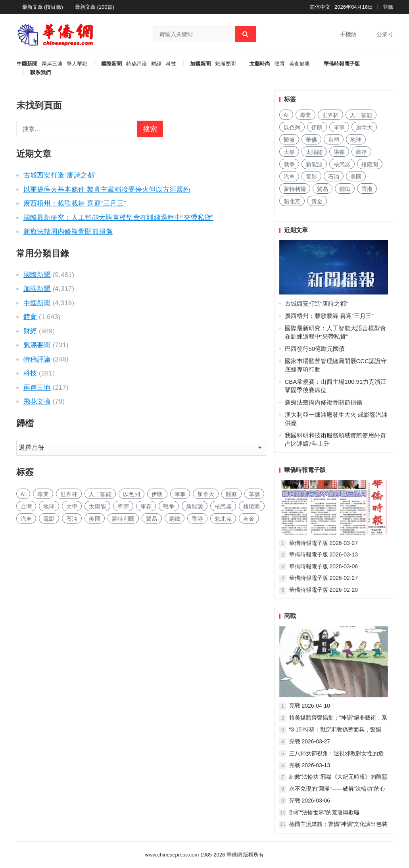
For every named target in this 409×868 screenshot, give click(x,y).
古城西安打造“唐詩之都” (60, 175)
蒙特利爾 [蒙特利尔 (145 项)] (123, 519)
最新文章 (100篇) (95, 7)
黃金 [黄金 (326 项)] (249, 519)
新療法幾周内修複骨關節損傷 (68, 231)
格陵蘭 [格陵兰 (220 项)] (252, 506)
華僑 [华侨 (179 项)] (254, 494)
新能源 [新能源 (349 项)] (195, 506)
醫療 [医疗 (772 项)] (231, 494)
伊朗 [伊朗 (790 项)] (157, 494)
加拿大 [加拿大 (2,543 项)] (206, 494)
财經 (156, 64)
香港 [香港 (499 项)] (197, 519)
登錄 (388, 7)
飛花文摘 (37, 401)
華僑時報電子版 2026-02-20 (324, 590)
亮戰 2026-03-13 (310, 765)
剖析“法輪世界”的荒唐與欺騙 (324, 812)
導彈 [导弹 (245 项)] (123, 506)
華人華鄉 (77, 64)
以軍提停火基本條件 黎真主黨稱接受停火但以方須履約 (107, 189)
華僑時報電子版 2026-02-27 (324, 578)
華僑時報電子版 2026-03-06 (324, 566)
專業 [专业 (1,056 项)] (43, 494)
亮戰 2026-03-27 (310, 741)
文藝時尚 (260, 64)
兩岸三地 (52, 64)
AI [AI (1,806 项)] (23, 494)
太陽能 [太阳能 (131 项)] (97, 506)
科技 (171, 64)
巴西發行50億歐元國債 (315, 349)
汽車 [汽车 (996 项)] (26, 519)
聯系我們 (40, 73)
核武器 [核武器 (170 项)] (223, 506)
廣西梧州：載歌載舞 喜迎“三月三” (75, 203)
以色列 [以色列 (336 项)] (132, 494)
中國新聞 (27, 64)
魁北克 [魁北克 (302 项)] (223, 519)
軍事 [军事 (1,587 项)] (180, 494)
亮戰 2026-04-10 (310, 706)
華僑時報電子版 (342, 64)
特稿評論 (136, 64)
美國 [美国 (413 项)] (95, 519)
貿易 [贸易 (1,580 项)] (152, 519)
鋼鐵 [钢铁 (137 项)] (175, 519)
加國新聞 (200, 64)
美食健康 (300, 64)
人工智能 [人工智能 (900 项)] (100, 494)
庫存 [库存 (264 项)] (146, 506)
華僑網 (233, 855)
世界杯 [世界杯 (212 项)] (69, 494)
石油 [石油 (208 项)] (72, 519)
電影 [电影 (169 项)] (49, 519)
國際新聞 (111, 64)
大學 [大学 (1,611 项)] (72, 506)
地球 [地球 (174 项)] (49, 506)
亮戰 (290, 616)
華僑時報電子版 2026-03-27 (324, 543)
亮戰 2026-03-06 (310, 801)
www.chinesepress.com (172, 855)
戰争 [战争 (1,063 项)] (169, 506)
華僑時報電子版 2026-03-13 (324, 554)
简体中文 (320, 7)
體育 (280, 64)
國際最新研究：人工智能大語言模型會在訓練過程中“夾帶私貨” (119, 217)
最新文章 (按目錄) (43, 7)
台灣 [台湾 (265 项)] (26, 506)
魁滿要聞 (225, 64)
